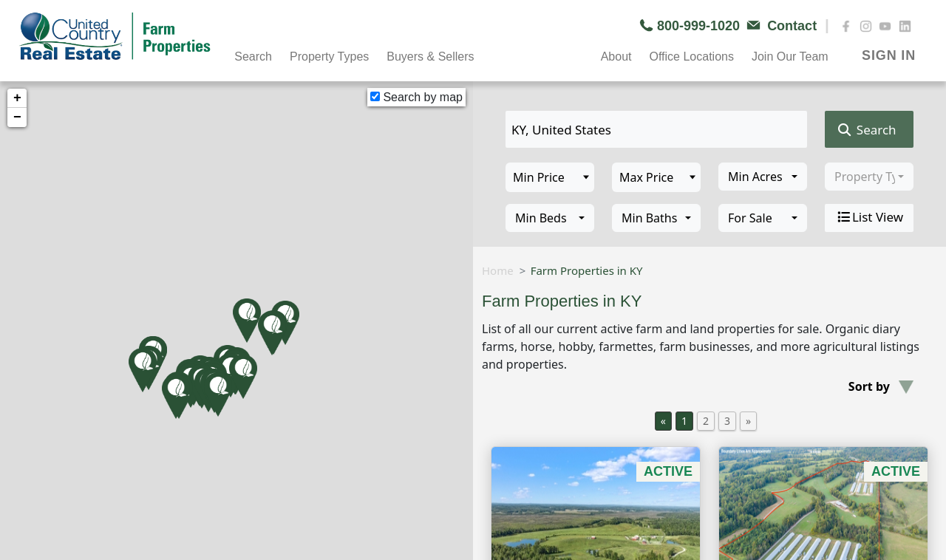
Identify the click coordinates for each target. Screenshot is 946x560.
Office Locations (691, 57)
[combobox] (763, 177)
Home (498, 270)
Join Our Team (790, 57)
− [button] (17, 117)
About (616, 57)
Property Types (329, 57)
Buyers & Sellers (430, 57)
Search (253, 57)
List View (869, 217)
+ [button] (17, 98)
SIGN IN (889, 55)
